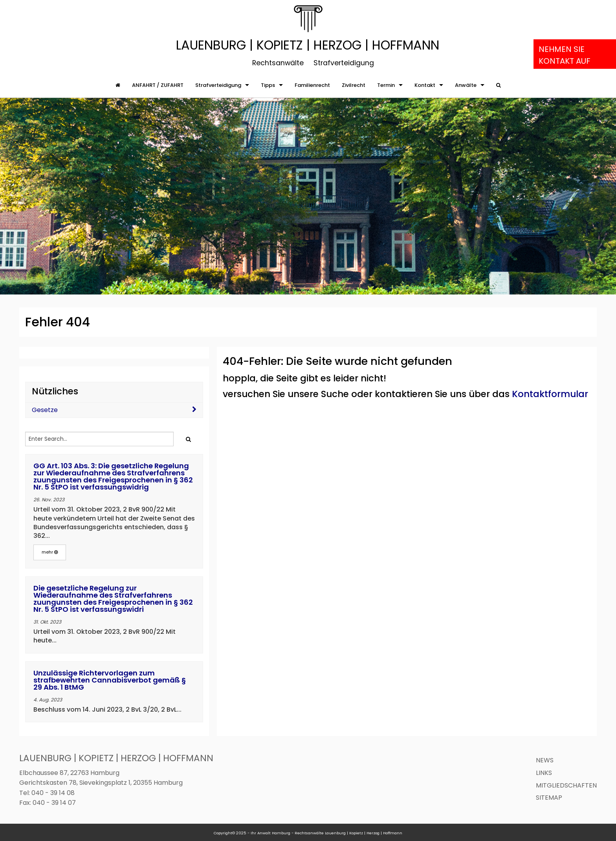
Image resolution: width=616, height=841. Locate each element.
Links (544, 773)
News (545, 760)
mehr (50, 552)
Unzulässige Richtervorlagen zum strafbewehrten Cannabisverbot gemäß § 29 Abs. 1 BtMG (110, 680)
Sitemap (549, 798)
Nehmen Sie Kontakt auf (565, 55)
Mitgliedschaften (566, 785)
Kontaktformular (550, 394)
